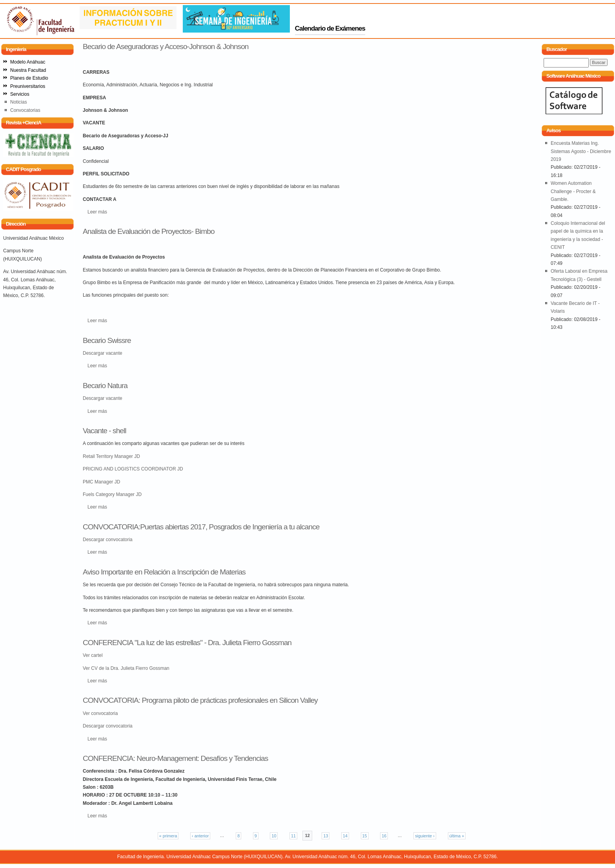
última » (457, 836)
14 (345, 836)
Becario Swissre (107, 340)
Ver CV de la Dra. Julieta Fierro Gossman (126, 668)
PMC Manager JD (101, 482)
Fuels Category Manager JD (112, 494)
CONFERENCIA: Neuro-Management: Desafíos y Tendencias (175, 758)
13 (326, 836)
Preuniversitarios (28, 86)
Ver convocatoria (100, 713)
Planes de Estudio (29, 78)
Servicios (20, 94)
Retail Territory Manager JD (111, 456)
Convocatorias (25, 110)
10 (274, 836)
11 (293, 836)
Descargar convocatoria (108, 540)
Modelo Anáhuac (28, 62)
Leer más (97, 212)
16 (384, 836)
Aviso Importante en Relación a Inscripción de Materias (164, 572)
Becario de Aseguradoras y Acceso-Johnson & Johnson (166, 46)
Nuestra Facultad (28, 70)
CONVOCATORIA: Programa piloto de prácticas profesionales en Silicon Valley (200, 700)
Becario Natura (105, 386)
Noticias (19, 102)
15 (365, 836)
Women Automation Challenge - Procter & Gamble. (573, 191)
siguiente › (425, 836)
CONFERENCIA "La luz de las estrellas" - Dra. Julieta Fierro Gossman (187, 643)
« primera (168, 836)
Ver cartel (93, 655)
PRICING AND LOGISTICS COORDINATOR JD (133, 469)
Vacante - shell (105, 431)
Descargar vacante (103, 353)
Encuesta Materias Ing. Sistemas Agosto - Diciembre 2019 (581, 151)
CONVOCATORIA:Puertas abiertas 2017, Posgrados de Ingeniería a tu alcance (201, 527)
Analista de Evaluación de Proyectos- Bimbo (149, 231)
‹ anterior (200, 836)
